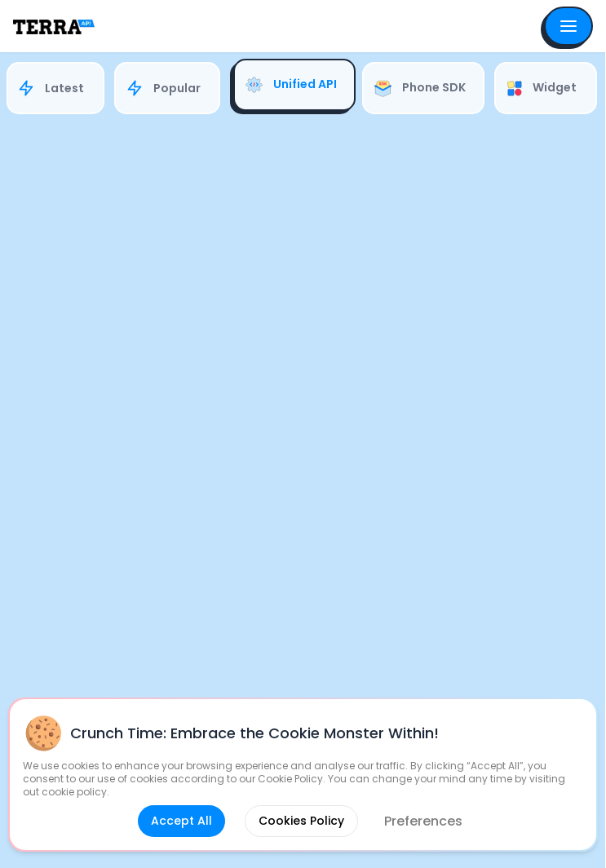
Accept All (181, 821)
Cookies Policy (301, 821)
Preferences (423, 821)
